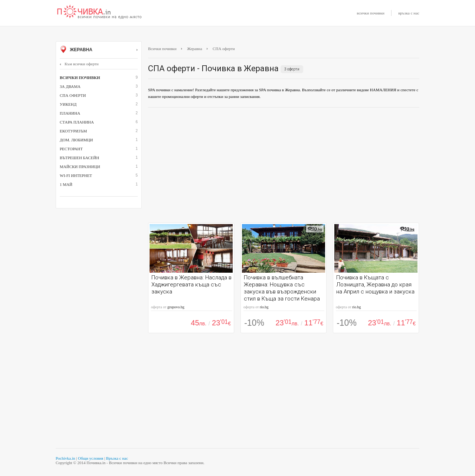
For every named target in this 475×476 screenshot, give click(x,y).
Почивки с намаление (99, 12)
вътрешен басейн (79, 158)
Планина (70, 113)
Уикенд (68, 104)
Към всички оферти (79, 64)
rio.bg (264, 307)
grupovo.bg (176, 307)
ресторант (71, 149)
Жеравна (99, 50)
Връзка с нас (117, 458)
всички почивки (371, 13)
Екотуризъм (73, 131)
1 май (66, 184)
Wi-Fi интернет (76, 175)
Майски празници (80, 167)
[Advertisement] (284, 167)
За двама (70, 86)
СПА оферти (73, 95)
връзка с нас (409, 13)
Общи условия (91, 458)
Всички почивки (162, 49)
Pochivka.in (65, 458)
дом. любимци (76, 140)
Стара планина (77, 122)
